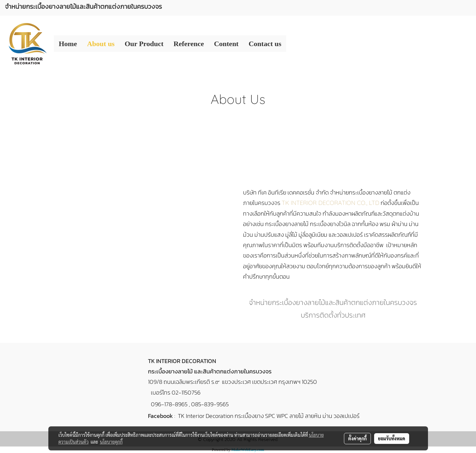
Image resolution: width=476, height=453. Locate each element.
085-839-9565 (210, 404)
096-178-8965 (169, 404)
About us (101, 44)
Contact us (265, 44)
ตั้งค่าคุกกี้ (357, 438)
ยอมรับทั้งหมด (392, 438)
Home (68, 44)
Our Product (144, 44)
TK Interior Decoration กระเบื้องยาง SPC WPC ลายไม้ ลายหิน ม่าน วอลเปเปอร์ (269, 416)
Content (226, 44)
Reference (189, 44)
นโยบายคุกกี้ (111, 442)
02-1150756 (186, 392)
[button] (292, 44)
